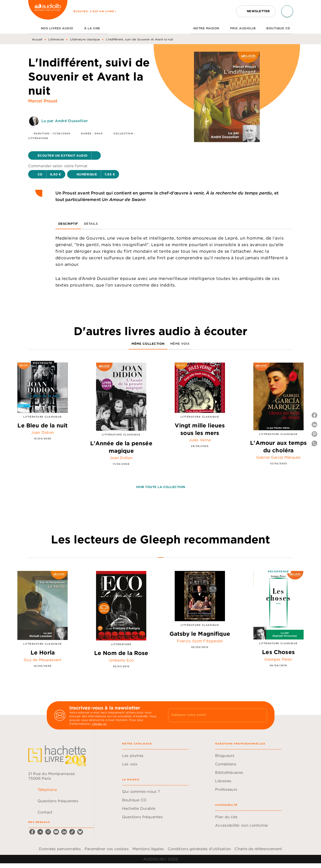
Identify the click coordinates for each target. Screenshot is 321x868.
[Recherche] (287, 11)
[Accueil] (48, 11)
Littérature (56, 39)
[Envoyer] (261, 715)
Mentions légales (148, 849)
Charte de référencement (258, 849)
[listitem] (32, 832)
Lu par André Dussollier (65, 121)
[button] (256, 11)
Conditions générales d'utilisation (199, 849)
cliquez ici (99, 724)
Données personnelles (60, 849)
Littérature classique (85, 39)
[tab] (33, 28)
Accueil (37, 39)
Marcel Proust (43, 101)
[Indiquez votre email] (212, 715)
